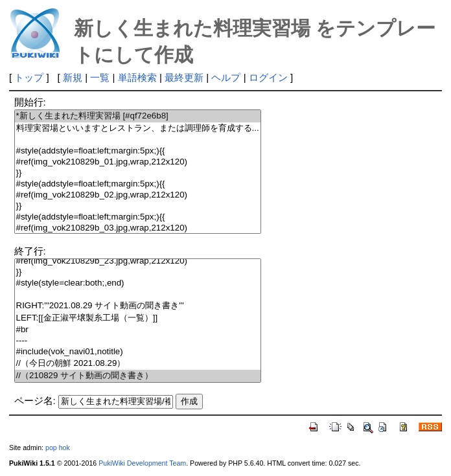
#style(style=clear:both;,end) (138, 283)
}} (138, 173)
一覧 (100, 77)
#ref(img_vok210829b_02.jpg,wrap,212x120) (138, 195)
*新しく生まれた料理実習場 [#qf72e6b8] (138, 116)
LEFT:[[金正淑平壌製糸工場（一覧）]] (138, 318)
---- (138, 341)
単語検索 (137, 77)
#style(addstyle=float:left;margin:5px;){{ (138, 151)
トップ (29, 77)
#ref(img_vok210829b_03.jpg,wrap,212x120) (138, 228)
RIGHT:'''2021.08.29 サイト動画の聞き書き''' (138, 306)
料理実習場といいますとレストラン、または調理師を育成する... (138, 129)
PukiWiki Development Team (142, 463)
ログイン (268, 77)
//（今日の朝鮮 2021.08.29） (138, 364)
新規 (73, 77)
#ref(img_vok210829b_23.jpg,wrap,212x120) (138, 261)
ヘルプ (226, 77)
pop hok (58, 448)
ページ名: (35, 401)
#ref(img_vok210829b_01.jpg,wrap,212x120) (138, 162)
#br (138, 330)
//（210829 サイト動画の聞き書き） (138, 376)
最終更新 (184, 77)
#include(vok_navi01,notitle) (138, 352)
